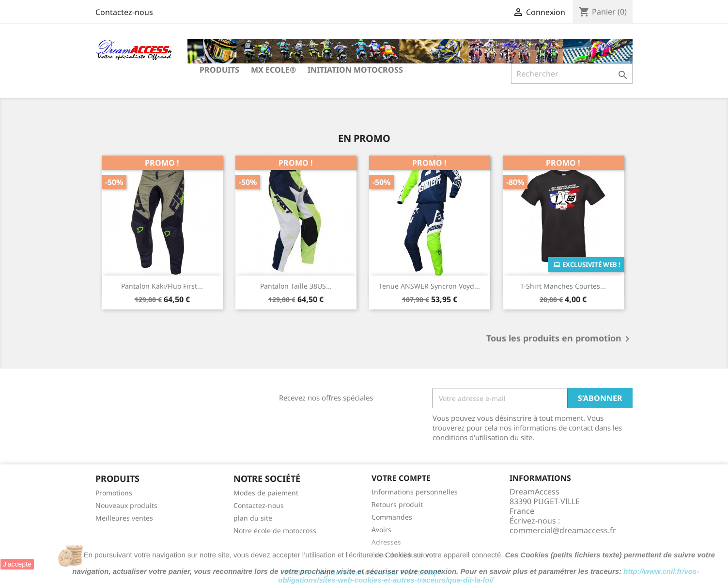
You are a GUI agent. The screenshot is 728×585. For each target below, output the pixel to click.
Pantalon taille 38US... (296, 286)
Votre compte (401, 478)
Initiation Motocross (355, 70)
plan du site (253, 518)
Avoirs (381, 530)
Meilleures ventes (124, 518)
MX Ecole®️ (273, 70)
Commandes (392, 517)
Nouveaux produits (126, 505)
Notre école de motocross (275, 531)
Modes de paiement (266, 493)
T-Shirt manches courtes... (563, 286)
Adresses (386, 542)
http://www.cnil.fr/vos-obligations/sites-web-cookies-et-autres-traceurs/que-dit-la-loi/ (488, 576)
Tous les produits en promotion (560, 339)
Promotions (114, 493)
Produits (219, 70)
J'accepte (17, 564)
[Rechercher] (572, 74)
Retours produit (397, 504)
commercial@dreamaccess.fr (563, 530)
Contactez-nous (124, 12)
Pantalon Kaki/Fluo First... (162, 286)
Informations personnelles (415, 492)
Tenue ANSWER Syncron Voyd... (429, 286)
